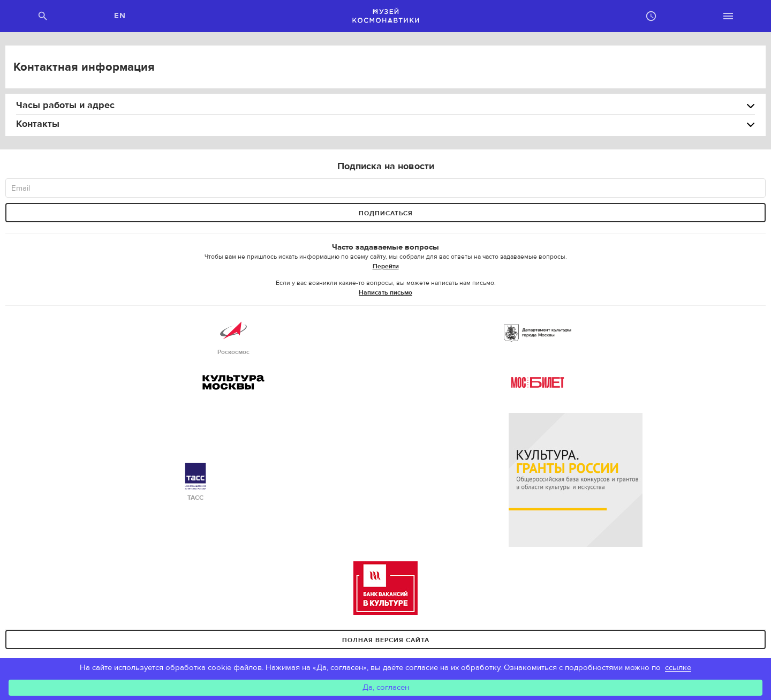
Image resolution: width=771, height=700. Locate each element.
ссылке (678, 668)
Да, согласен (386, 687)
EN (120, 16)
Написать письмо (385, 292)
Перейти (386, 266)
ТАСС (195, 482)
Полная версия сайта (386, 640)
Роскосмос (233, 337)
